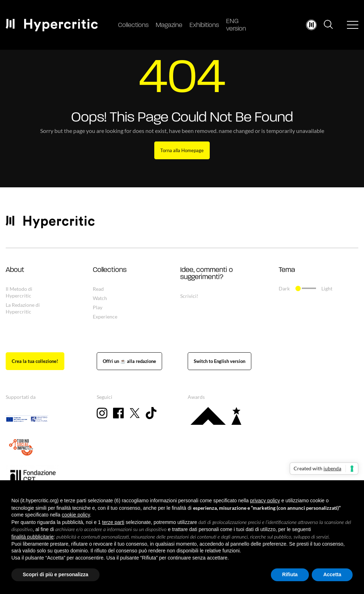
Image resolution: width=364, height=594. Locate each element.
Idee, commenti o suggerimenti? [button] (207, 274)
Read (98, 289)
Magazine (169, 25)
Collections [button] (110, 270)
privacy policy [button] (265, 501)
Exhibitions (204, 25)
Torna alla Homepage (182, 150)
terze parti (113, 522)
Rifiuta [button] (290, 574)
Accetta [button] (332, 574)
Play (98, 307)
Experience (105, 317)
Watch (100, 298)
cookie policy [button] (76, 515)
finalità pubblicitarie (33, 537)
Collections (133, 25)
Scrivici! (189, 296)
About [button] (15, 270)
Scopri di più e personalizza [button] (55, 574)
